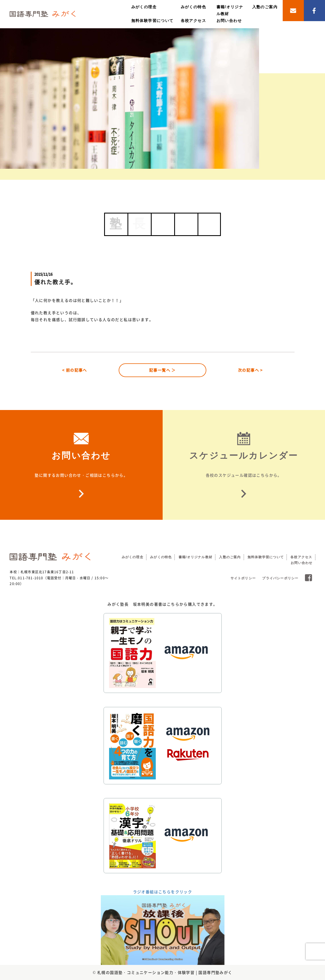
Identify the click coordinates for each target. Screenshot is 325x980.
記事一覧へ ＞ (162, 370)
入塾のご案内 (265, 7)
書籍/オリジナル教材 (195, 557)
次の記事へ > (250, 370)
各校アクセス (193, 21)
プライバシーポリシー (280, 578)
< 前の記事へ (75, 370)
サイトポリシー (243, 578)
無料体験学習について (152, 21)
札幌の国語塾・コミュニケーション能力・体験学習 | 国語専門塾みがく (165, 972)
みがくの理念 (144, 7)
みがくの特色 (193, 7)
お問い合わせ (229, 21)
